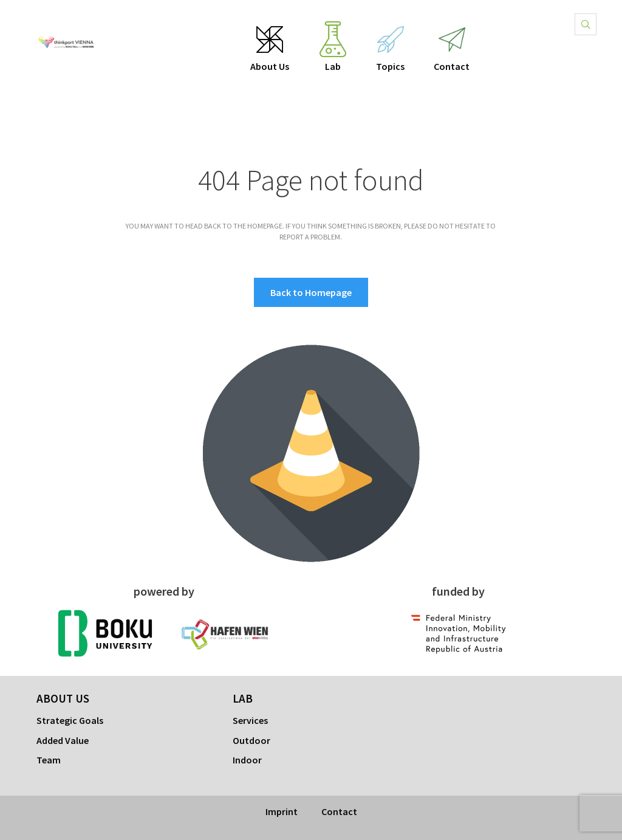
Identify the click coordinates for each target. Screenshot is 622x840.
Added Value (63, 740)
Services (250, 720)
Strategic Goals (70, 720)
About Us (270, 66)
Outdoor (251, 740)
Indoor (247, 760)
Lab (333, 66)
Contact (452, 66)
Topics (390, 66)
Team (49, 760)
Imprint (282, 811)
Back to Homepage (311, 292)
